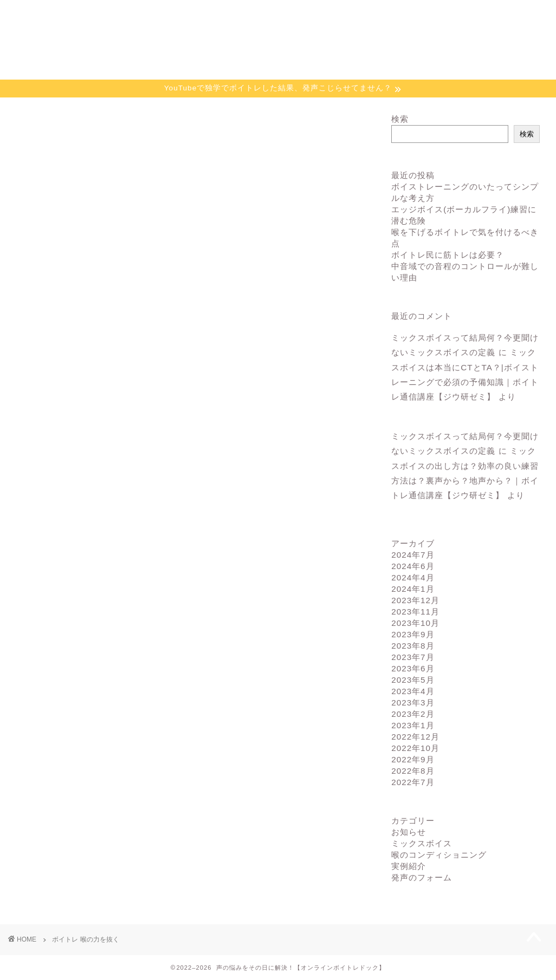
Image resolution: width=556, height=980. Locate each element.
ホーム (56, 13)
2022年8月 (413, 771)
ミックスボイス (422, 843)
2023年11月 (415, 612)
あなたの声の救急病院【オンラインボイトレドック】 (278, 53)
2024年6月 (413, 566)
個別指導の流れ (233, 13)
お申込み (322, 13)
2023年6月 (413, 668)
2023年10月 (415, 623)
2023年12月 (415, 600)
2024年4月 (413, 577)
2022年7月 (413, 782)
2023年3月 (413, 703)
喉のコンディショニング (439, 855)
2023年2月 (413, 714)
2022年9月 (413, 759)
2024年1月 (413, 589)
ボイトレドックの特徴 (145, 18)
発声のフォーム (422, 877)
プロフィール (411, 13)
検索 (400, 119)
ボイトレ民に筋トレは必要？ (448, 255)
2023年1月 (413, 725)
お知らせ (409, 832)
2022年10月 (415, 748)
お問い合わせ (500, 13)
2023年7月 (413, 657)
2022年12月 (415, 737)
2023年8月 (413, 646)
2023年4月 (413, 691)
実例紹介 (409, 866)
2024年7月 (413, 555)
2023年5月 (413, 680)
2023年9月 (413, 634)
